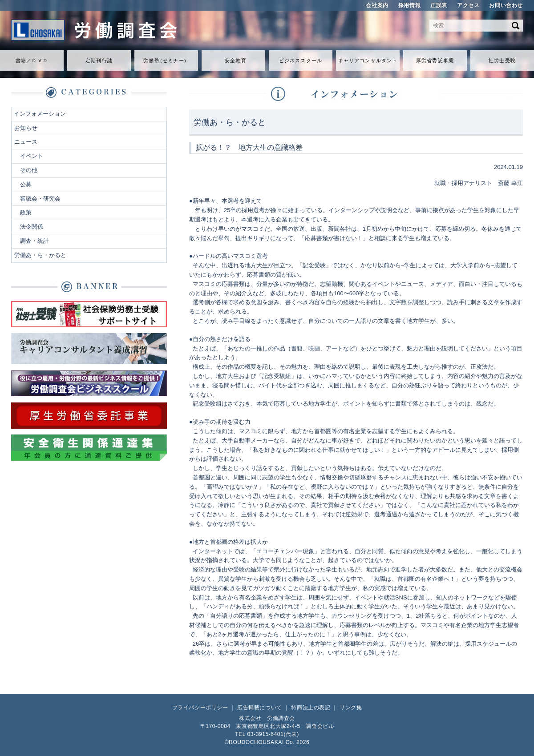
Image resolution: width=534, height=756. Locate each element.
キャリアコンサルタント (368, 60)
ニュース (26, 142)
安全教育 (235, 60)
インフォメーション (40, 114)
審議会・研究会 (40, 199)
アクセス (468, 5)
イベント (32, 156)
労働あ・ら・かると (40, 255)
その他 (29, 170)
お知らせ (26, 128)
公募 (26, 184)
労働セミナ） (166, 60)
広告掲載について (260, 708)
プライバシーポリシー (200, 708)
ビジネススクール (301, 60)
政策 (26, 212)
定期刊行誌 (99, 60)
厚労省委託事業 (435, 60)
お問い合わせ (506, 5)
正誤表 (439, 5)
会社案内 (377, 5)
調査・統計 (34, 241)
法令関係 (32, 227)
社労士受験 (502, 60)
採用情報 (409, 5)
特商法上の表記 (311, 708)
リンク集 (351, 708)
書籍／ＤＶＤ (32, 60)
